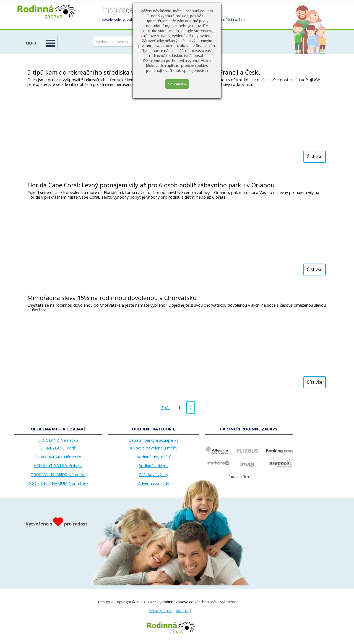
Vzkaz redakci (161, 611)
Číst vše (315, 157)
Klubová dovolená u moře (153, 448)
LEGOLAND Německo (58, 440)
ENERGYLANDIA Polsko (58, 466)
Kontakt (182, 611)
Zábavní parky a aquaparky (154, 440)
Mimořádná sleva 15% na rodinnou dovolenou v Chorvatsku (112, 298)
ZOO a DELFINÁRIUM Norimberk (58, 483)
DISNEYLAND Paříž (58, 448)
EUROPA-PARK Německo (58, 457)
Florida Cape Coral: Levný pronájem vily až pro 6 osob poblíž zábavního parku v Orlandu (151, 185)
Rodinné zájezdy (153, 466)
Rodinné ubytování (154, 457)
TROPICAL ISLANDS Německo (58, 474)
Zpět (166, 408)
